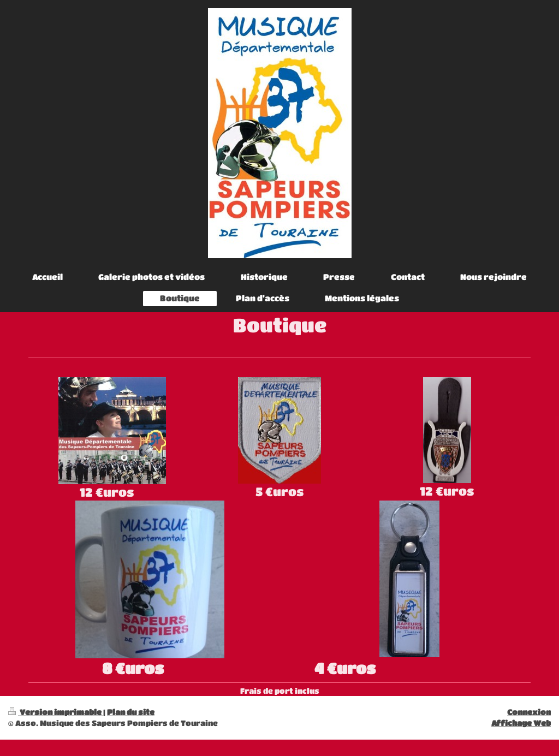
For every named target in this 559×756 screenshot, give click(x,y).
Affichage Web (521, 723)
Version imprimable (56, 712)
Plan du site (131, 712)
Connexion (529, 712)
